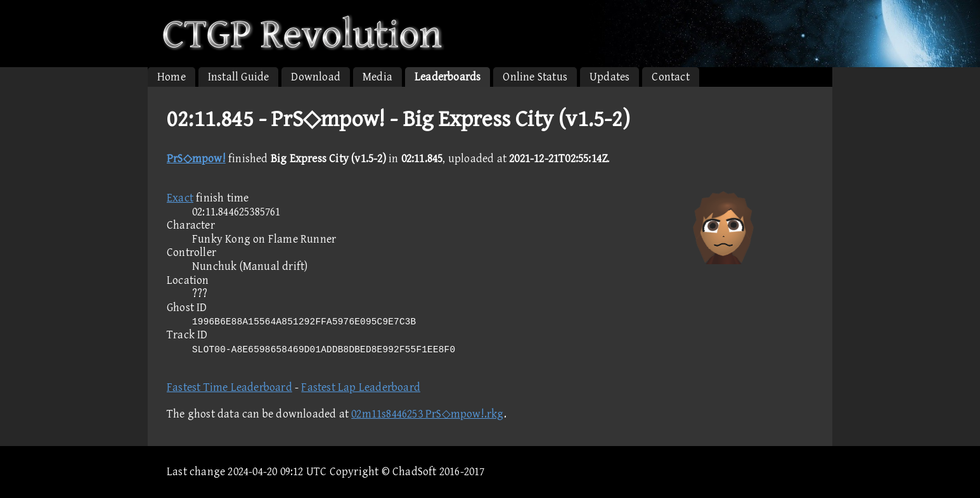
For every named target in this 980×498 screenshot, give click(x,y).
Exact (180, 198)
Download (316, 77)
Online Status (535, 77)
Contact (670, 77)
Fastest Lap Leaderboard (361, 387)
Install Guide (239, 77)
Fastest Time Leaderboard (229, 387)
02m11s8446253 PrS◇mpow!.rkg (427, 414)
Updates (609, 77)
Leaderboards (448, 77)
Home (171, 77)
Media (377, 77)
